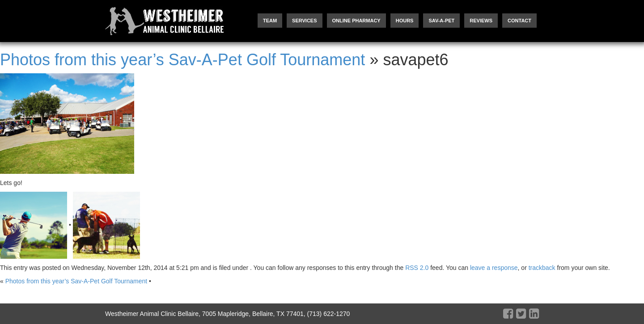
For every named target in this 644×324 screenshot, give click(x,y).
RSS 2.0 (417, 268)
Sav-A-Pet (441, 21)
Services (304, 21)
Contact (519, 21)
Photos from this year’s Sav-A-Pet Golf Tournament (182, 60)
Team (270, 21)
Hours (405, 21)
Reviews (481, 21)
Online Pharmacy (356, 21)
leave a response (494, 268)
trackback (542, 268)
